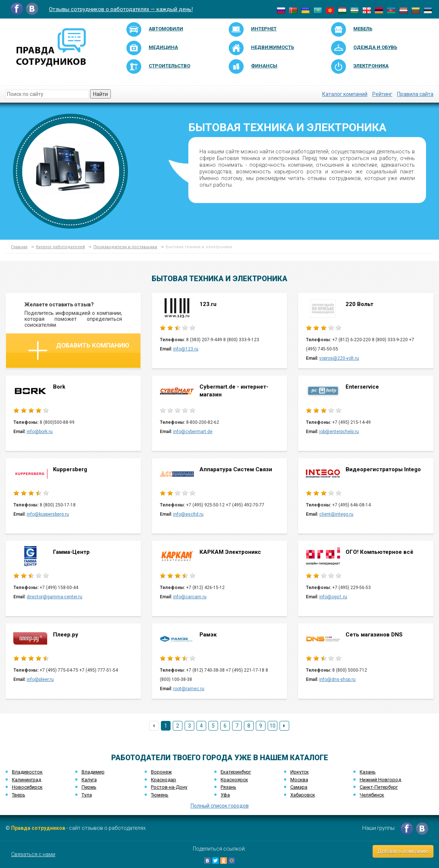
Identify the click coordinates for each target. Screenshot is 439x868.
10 (273, 726)
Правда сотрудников (38, 828)
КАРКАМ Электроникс (230, 552)
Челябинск (372, 795)
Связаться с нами (33, 854)
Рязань (228, 787)
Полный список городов (220, 806)
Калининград (27, 780)
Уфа (225, 795)
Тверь (19, 795)
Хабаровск (303, 795)
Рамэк (208, 635)
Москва (299, 780)
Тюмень (160, 795)
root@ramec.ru (189, 689)
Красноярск (234, 780)
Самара (299, 787)
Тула (87, 795)
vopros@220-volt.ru (339, 358)
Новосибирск (27, 787)
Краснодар (164, 780)
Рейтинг (382, 94)
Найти (100, 94)
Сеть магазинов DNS (374, 635)
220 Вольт (359, 304)
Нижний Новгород (380, 780)
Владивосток (27, 772)
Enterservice (362, 387)
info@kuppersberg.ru (48, 514)
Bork (59, 387)
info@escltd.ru (188, 514)
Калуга (89, 780)
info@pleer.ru (40, 679)
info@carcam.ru (190, 597)
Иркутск (300, 772)
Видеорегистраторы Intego (383, 469)
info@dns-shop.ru (337, 679)
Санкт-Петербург (379, 787)
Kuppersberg (70, 469)
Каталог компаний (345, 94)
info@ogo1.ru (333, 597)
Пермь (89, 787)
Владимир (93, 772)
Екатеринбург (236, 772)
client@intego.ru (336, 514)
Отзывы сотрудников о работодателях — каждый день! (121, 9)
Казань (368, 772)
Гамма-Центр (71, 552)
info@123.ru (186, 349)
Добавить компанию (79, 350)
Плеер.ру (66, 635)
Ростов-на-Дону (169, 787)
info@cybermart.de (193, 432)
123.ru (208, 304)
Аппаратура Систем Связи (236, 469)
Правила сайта (415, 94)
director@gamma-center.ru (55, 597)
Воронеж (161, 772)
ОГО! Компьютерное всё (379, 552)
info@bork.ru (40, 432)
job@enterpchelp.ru (339, 432)
